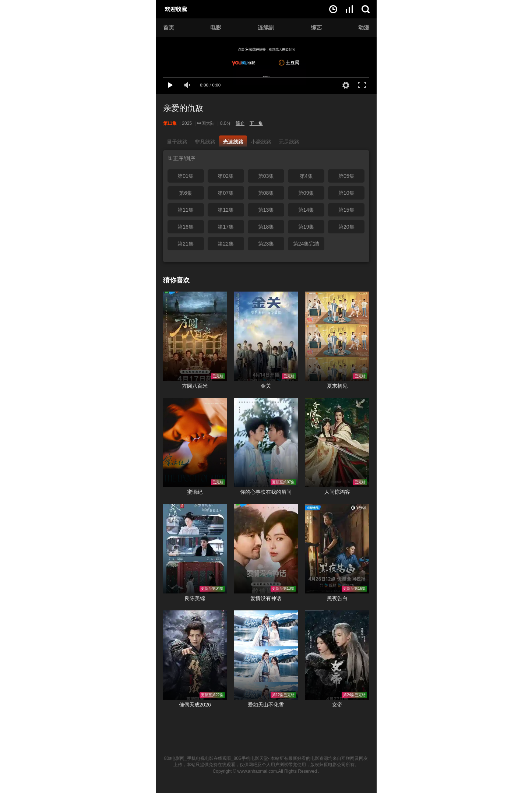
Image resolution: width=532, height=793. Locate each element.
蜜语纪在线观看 (195, 443)
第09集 (306, 193)
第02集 (226, 176)
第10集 (346, 193)
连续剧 (266, 27)
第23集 (266, 244)
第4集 (306, 176)
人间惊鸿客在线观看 (337, 443)
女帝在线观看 (337, 655)
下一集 (256, 123)
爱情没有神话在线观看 (266, 549)
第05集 (346, 176)
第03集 (266, 176)
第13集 (266, 210)
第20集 (346, 227)
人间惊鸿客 (337, 492)
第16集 (186, 227)
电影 (216, 27)
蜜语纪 (195, 492)
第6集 (186, 193)
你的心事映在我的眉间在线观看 (266, 443)
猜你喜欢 (176, 280)
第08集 (266, 193)
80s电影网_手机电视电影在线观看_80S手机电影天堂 (216, 758)
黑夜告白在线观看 (337, 549)
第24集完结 (306, 244)
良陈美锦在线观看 (195, 549)
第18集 (266, 227)
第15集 (346, 210)
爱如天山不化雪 (266, 705)
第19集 (306, 227)
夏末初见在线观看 (337, 336)
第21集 (186, 244)
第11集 (186, 210)
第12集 (226, 210)
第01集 (186, 176)
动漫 (364, 27)
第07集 (226, 193)
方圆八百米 (195, 386)
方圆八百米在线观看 (195, 336)
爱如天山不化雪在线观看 (266, 655)
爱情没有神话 (266, 598)
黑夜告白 (337, 598)
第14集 (306, 210)
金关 (266, 386)
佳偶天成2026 (195, 705)
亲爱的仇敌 (183, 108)
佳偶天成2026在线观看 (195, 655)
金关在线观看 (266, 336)
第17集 (226, 227)
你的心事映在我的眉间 (266, 492)
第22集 (226, 244)
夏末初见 (337, 386)
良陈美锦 (195, 598)
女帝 (337, 705)
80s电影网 (184, 9)
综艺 (316, 27)
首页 (169, 27)
